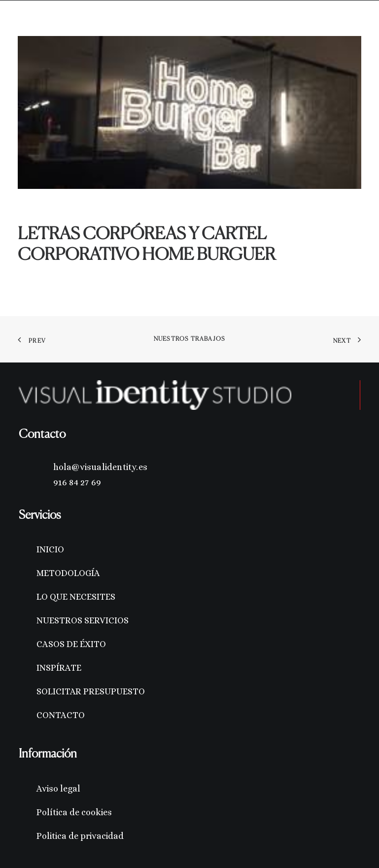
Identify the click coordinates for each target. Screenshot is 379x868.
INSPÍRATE (59, 668)
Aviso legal (58, 789)
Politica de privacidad (80, 836)
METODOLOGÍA (68, 573)
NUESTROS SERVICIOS (83, 620)
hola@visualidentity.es (100, 467)
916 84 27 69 (77, 482)
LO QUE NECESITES (76, 597)
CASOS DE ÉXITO (71, 644)
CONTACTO (61, 715)
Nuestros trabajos (189, 339)
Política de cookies (74, 812)
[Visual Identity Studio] (41, 24)
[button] (356, 24)
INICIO (50, 549)
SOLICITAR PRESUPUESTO (91, 691)
